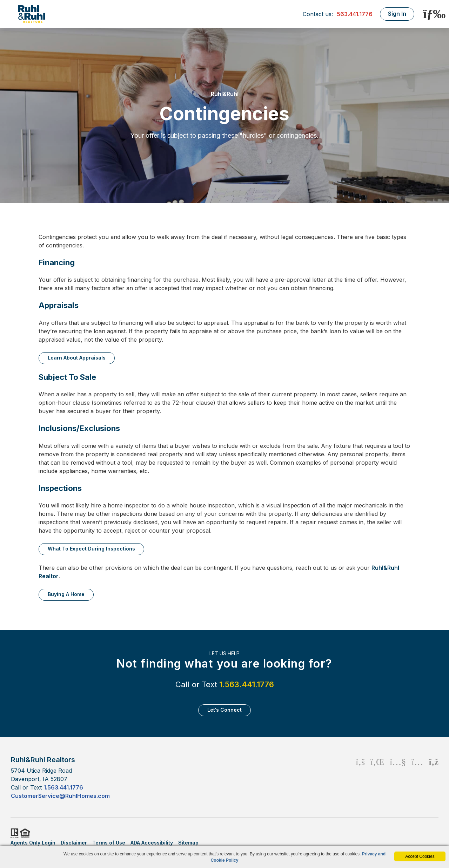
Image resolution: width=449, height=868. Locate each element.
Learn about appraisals (77, 358)
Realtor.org (14, 833)
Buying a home (66, 594)
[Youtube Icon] (398, 777)
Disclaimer (74, 843)
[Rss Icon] (434, 777)
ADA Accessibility (152, 843)
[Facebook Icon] (360, 777)
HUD (26, 833)
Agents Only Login (33, 843)
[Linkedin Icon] (377, 777)
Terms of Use (109, 843)
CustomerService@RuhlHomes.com (60, 796)
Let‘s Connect (224, 710)
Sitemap (188, 843)
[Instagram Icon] (417, 777)
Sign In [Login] (396, 14)
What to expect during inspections (91, 549)
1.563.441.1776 (247, 684)
